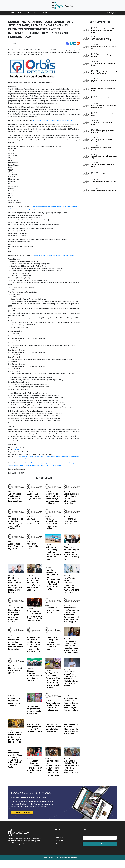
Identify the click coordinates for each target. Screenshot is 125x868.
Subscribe (100, 851)
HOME (12, 13)
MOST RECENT (24, 13)
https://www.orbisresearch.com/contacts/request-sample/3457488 (55, 120)
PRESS (35, 13)
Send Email (17, 452)
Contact (57, 851)
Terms (57, 842)
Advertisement (60, 848)
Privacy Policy (60, 845)
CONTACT (45, 13)
